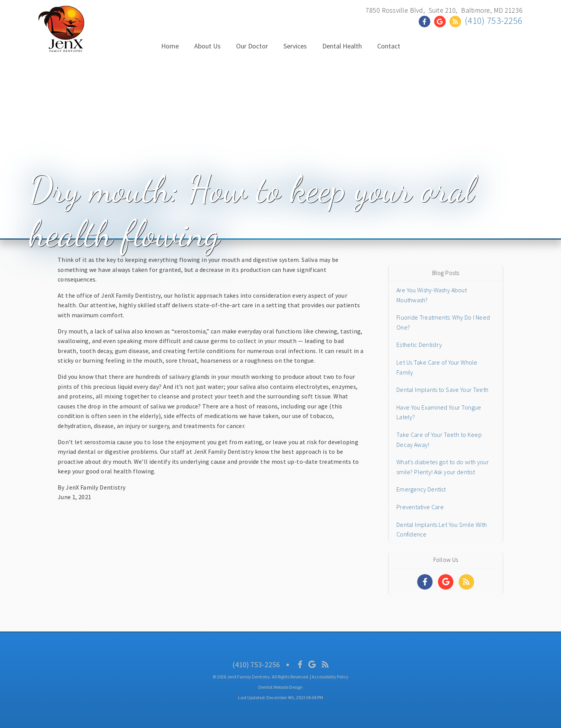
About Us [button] (207, 46)
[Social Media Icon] (300, 664)
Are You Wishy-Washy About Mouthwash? (432, 295)
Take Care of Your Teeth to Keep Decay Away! (439, 440)
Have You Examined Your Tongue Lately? (439, 412)
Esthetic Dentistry (419, 345)
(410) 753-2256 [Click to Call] (494, 21)
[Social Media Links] (425, 582)
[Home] (61, 44)
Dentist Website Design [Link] (280, 687)
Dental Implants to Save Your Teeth (442, 390)
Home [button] (170, 46)
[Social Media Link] (426, 22)
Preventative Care (420, 507)
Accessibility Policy (330, 677)
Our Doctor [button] (252, 46)
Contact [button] (389, 46)
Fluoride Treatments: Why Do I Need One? (443, 322)
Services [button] (295, 46)
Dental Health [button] (342, 46)
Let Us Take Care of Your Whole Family (437, 367)
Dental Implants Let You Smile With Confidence (442, 530)
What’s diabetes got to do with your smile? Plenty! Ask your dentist (443, 467)
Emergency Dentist (421, 489)
